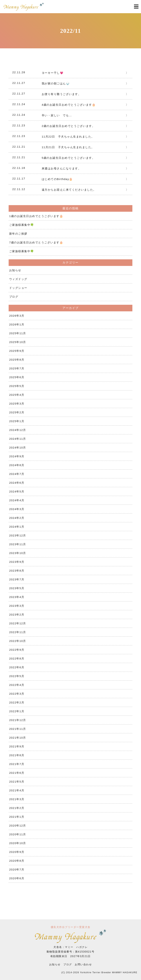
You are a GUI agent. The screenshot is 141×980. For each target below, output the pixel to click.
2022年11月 (18, 632)
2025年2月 (17, 412)
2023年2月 (17, 615)
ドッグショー (18, 288)
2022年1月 (17, 711)
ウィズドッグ (18, 279)
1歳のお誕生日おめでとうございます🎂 (36, 216)
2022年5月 (17, 676)
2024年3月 (17, 509)
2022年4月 (17, 685)
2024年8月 (17, 465)
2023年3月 (17, 606)
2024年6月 (17, 483)
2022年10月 (18, 641)
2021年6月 (17, 773)
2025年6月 (17, 377)
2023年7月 (17, 579)
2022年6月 (17, 667)
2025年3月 (17, 404)
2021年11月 (18, 729)
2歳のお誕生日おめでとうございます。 (68, 126)
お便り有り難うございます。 (61, 94)
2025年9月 (17, 351)
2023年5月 (17, 588)
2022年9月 (17, 650)
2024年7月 (17, 474)
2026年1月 (17, 324)
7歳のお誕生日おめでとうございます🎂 (36, 242)
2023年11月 (18, 544)
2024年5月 (17, 491)
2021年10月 (18, 738)
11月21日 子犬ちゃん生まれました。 (68, 147)
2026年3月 (17, 316)
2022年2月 (17, 702)
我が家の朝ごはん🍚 (56, 83)
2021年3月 (17, 799)
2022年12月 (18, 623)
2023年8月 (17, 571)
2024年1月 (17, 527)
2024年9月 (17, 456)
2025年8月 (17, 360)
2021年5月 (17, 782)
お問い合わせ (83, 964)
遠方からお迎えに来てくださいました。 (69, 190)
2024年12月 (18, 430)
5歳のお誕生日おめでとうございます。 (68, 158)
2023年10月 (18, 553)
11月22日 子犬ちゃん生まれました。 (68, 137)
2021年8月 (17, 755)
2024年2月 (17, 518)
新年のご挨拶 (18, 234)
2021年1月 (17, 817)
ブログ (14, 297)
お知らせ (15, 270)
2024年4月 (17, 500)
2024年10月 (18, 448)
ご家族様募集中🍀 (22, 225)
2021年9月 (17, 746)
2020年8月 (17, 861)
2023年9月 (17, 562)
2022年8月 (17, 658)
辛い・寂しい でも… (57, 115)
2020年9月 (17, 852)
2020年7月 (17, 869)
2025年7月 (17, 368)
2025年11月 (18, 333)
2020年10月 (18, 843)
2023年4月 (17, 597)
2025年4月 (17, 395)
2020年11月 (18, 834)
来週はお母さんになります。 (61, 168)
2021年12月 (18, 720)
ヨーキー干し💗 (53, 73)
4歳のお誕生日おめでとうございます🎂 (69, 105)
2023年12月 (18, 535)
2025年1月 (17, 421)
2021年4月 (17, 790)
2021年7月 (17, 764)
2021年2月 (17, 808)
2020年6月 (17, 878)
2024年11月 (18, 439)
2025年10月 (18, 342)
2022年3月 (17, 694)
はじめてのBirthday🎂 (57, 179)
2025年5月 (17, 386)
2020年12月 (18, 826)
